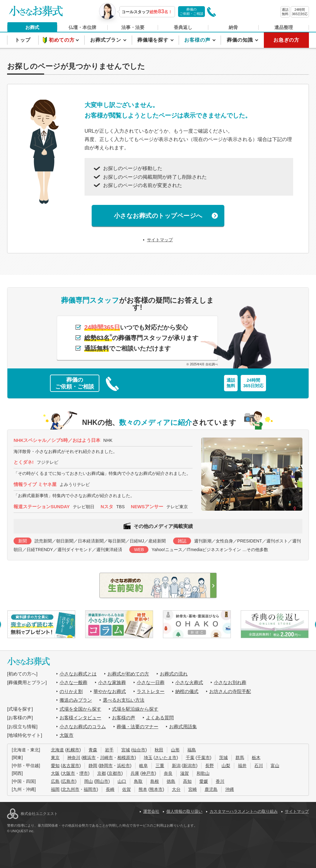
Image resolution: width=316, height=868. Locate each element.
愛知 (55, 766)
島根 (155, 781)
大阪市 (67, 735)
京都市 (115, 773)
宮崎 (193, 789)
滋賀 (185, 773)
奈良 (168, 773)
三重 (160, 766)
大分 (176, 789)
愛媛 (204, 781)
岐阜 (143, 766)
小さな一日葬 (151, 682)
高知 (187, 781)
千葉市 (203, 758)
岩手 (109, 750)
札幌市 (73, 750)
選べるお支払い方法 (124, 700)
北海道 (57, 750)
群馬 (240, 758)
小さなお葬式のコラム (83, 727)
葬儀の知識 (241, 40)
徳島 (171, 781)
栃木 (256, 758)
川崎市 (106, 758)
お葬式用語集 (183, 727)
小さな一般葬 (73, 682)
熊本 (143, 789)
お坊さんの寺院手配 (230, 691)
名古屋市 (71, 766)
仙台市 (139, 750)
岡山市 (102, 781)
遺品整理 (284, 27)
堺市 (84, 773)
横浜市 (89, 758)
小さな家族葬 (112, 682)
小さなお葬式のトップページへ (158, 216)
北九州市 (71, 789)
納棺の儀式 (187, 691)
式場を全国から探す (80, 709)
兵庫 (135, 773)
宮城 (126, 750)
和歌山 (203, 773)
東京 (55, 758)
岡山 (89, 781)
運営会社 (151, 811)
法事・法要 (133, 27)
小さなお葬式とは (78, 674)
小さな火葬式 (189, 682)
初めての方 (62, 40)
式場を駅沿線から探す (135, 709)
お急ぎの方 (286, 40)
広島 (55, 781)
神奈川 (74, 758)
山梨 (226, 766)
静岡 (93, 766)
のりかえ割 (71, 691)
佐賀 (127, 789)
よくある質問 (160, 718)
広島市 (69, 781)
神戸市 (148, 773)
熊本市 (156, 789)
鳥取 (138, 781)
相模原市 (126, 758)
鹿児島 (211, 789)
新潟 (176, 766)
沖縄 (230, 789)
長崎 (110, 789)
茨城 (223, 758)
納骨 (233, 27)
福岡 (55, 789)
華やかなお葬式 (110, 691)
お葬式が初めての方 (128, 674)
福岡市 (90, 789)
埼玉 (148, 758)
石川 (259, 766)
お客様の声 (198, 40)
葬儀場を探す (154, 40)
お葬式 (32, 27)
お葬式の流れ (174, 674)
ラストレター (151, 691)
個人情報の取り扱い (184, 811)
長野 (210, 766)
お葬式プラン (106, 40)
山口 (122, 781)
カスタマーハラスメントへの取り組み (244, 811)
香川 (220, 781)
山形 (175, 750)
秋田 (159, 750)
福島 (192, 750)
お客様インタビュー (80, 718)
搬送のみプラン (76, 700)
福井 (242, 766)
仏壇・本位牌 (82, 27)
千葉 (190, 758)
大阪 (55, 773)
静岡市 (106, 766)
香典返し (183, 27)
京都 (102, 773)
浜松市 (123, 766)
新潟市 (189, 766)
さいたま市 (166, 758)
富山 (275, 766)
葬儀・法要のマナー (137, 727)
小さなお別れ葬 (230, 682)
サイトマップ (160, 240)
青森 (93, 750)
